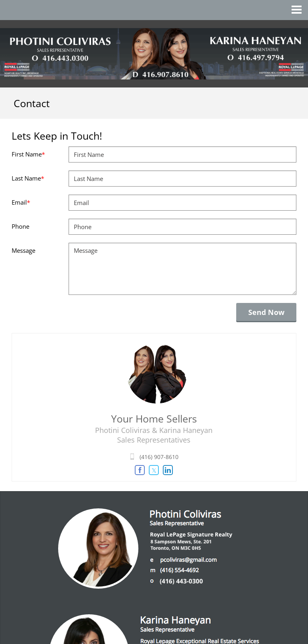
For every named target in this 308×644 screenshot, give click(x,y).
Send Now (266, 312)
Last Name (28, 178)
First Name (28, 154)
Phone (20, 226)
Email (21, 202)
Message (23, 250)
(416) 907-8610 (159, 457)
